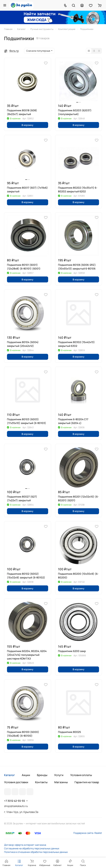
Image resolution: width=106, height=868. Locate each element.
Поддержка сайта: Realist (88, 833)
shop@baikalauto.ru (16, 806)
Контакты (41, 782)
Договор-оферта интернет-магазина (25, 845)
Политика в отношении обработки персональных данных (36, 852)
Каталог (10, 775)
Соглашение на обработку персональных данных (32, 848)
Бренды (42, 775)
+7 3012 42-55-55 (15, 801)
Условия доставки (16, 782)
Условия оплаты (81, 775)
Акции (26, 775)
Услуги (59, 775)
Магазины (61, 782)
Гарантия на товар (87, 782)
